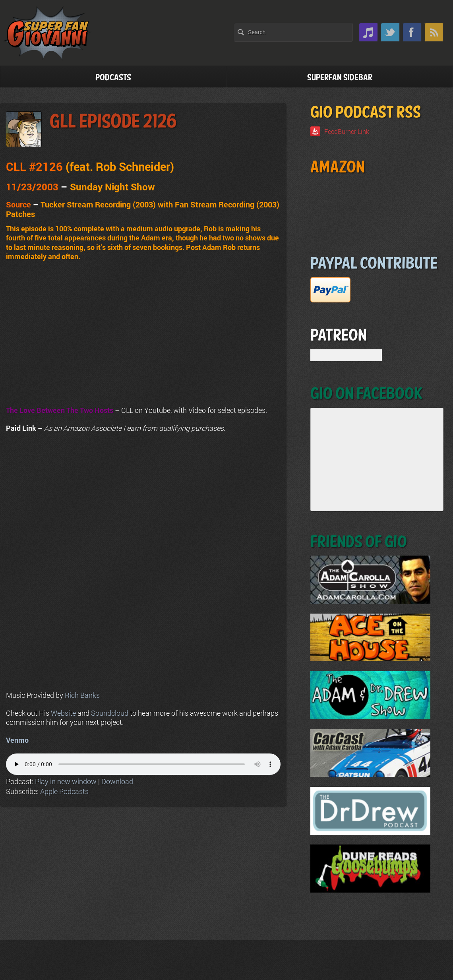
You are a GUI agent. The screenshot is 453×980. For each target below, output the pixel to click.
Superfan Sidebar (340, 78)
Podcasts (113, 78)
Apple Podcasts (64, 791)
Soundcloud (110, 713)
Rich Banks (82, 695)
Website (63, 713)
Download (117, 781)
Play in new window (66, 781)
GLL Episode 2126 (113, 122)
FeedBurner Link (347, 131)
